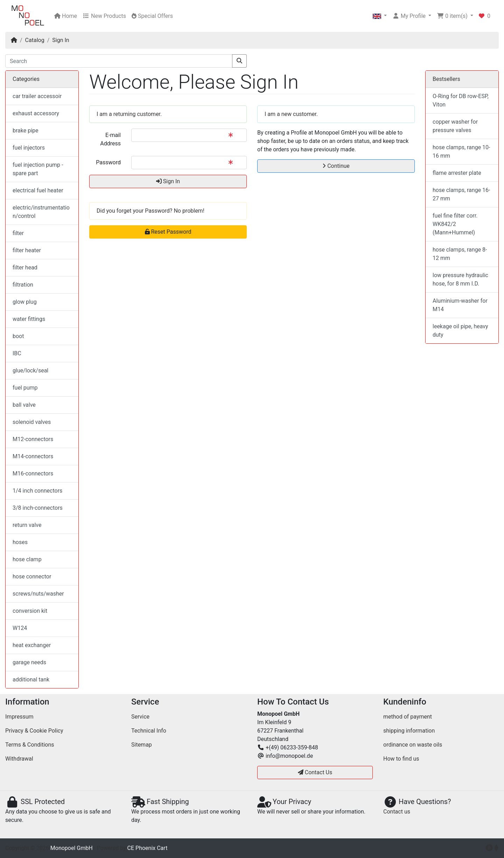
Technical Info (149, 731)
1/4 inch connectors (37, 491)
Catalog (35, 40)
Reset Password (168, 232)
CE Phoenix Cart (148, 848)
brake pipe (26, 131)
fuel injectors (29, 148)
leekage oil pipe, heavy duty (460, 331)
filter (18, 233)
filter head (25, 267)
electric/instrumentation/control (41, 212)
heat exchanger (32, 645)
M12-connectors (33, 439)
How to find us (401, 759)
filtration (23, 285)
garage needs (29, 662)
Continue (336, 166)
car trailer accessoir (37, 96)
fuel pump (25, 388)
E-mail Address (110, 139)
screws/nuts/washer (38, 594)
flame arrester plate (457, 173)
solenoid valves (32, 422)
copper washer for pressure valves (455, 126)
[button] (380, 16)
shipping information (409, 731)
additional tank (31, 679)
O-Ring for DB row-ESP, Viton (461, 100)
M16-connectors (33, 473)
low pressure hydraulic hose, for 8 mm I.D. (460, 279)
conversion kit (30, 611)
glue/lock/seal (30, 370)
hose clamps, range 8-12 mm (460, 254)
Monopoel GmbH (72, 848)
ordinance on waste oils (413, 745)
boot (18, 336)
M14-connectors (33, 456)
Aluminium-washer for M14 (460, 305)
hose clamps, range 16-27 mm (461, 194)
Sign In (61, 40)
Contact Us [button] (315, 772)
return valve (27, 525)
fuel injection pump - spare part (38, 169)
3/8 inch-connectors (38, 508)
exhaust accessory (36, 113)
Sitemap (142, 745)
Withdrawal (19, 759)
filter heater (27, 250)
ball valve (24, 405)
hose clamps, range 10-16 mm (461, 152)
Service (140, 717)
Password (108, 162)
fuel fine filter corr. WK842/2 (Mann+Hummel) (455, 224)
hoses (20, 542)
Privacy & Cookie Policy (34, 731)
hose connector (32, 576)
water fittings (29, 319)
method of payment (408, 717)
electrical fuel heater (38, 190)
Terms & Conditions (30, 745)
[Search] (119, 61)
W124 (20, 628)
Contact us (397, 812)
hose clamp (27, 559)
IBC (17, 353)
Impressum (19, 717)
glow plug (25, 302)
